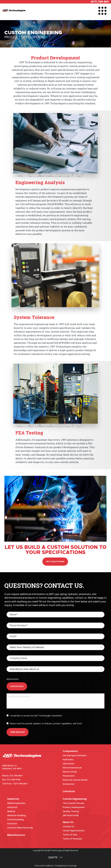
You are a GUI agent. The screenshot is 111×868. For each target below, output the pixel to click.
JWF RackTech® (71, 815)
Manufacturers (16, 835)
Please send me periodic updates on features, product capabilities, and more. (45, 723)
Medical (11, 811)
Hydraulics (68, 759)
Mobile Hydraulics (16, 803)
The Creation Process (74, 803)
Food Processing (15, 819)
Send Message (18, 732)
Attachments (13, 679)
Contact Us (68, 826)
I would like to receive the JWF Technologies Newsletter (34, 716)
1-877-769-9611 (20, 784)
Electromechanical (72, 768)
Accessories (69, 784)
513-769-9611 (16, 776)
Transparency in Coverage (66, 866)
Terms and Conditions (44, 866)
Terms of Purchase (72, 839)
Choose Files (17, 686)
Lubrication (69, 764)
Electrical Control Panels (75, 780)
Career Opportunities (74, 830)
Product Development (74, 807)
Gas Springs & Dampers (75, 755)
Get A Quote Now (55, 561)
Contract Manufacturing (20, 828)
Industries (13, 799)
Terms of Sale (70, 835)
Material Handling (17, 815)
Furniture (12, 824)
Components (70, 751)
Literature (69, 791)
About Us (68, 822)
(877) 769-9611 (100, 2)
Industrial (12, 807)
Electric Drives (70, 772)
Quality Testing (71, 811)
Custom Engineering (75, 799)
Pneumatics (69, 776)
